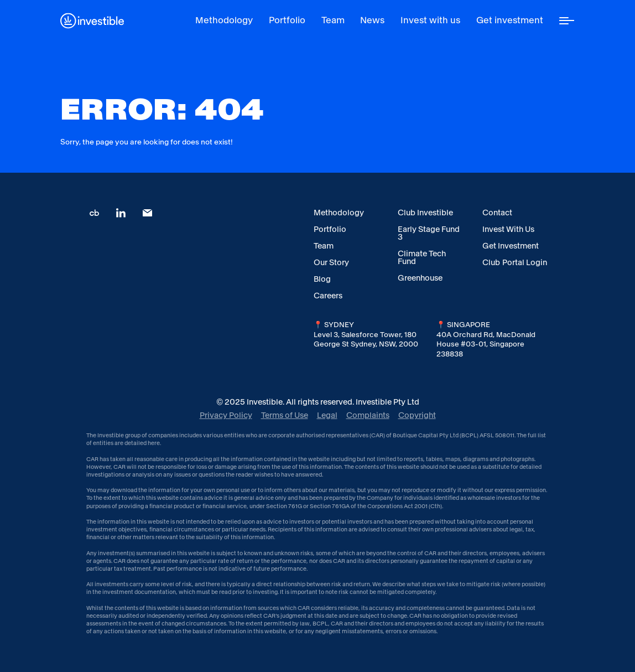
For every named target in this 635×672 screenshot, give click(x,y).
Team (324, 246)
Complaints (368, 415)
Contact (497, 213)
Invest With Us (508, 229)
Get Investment (511, 246)
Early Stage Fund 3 (429, 233)
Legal (327, 415)
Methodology (339, 213)
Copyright (417, 415)
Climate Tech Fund (422, 257)
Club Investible (425, 213)
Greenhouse (420, 278)
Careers (328, 296)
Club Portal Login (515, 262)
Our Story (331, 262)
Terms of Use (285, 415)
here (154, 443)
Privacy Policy (226, 415)
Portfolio (330, 229)
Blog (322, 279)
